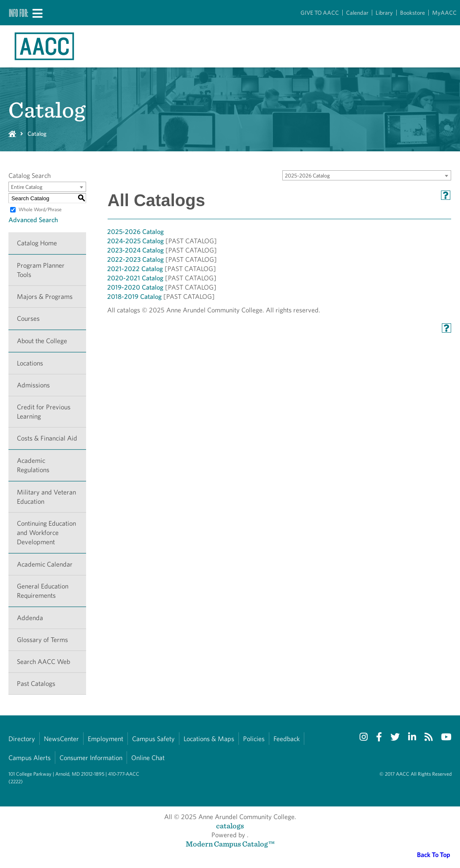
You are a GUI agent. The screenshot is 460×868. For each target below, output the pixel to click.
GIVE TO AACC (320, 13)
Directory (22, 739)
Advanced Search (33, 220)
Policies (254, 739)
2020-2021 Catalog (135, 278)
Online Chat (148, 758)
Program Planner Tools (41, 270)
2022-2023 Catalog (135, 259)
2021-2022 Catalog (135, 269)
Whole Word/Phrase (40, 209)
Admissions (33, 385)
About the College (42, 341)
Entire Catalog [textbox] (27, 187)
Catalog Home (37, 243)
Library (384, 13)
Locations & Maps (209, 739)
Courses (28, 318)
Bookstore (413, 13)
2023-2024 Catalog (135, 250)
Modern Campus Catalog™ (230, 844)
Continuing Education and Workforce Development (46, 533)
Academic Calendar (45, 564)
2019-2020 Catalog (135, 287)
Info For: (19, 13)
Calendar (357, 13)
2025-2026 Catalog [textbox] (307, 176)
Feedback (287, 739)
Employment (106, 739)
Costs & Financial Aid (47, 438)
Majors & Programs (45, 297)
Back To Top (434, 855)
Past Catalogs (36, 684)
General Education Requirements (43, 591)
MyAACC (444, 13)
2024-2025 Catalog (135, 241)
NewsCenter (61, 739)
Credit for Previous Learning (44, 412)
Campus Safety (153, 739)
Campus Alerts (30, 758)
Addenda (30, 618)
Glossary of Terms (42, 640)
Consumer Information (91, 758)
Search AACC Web (43, 662)
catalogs (230, 826)
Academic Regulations (33, 465)
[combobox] (367, 175)
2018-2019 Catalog (134, 297)
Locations (30, 363)
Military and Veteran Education (46, 497)
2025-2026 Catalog (135, 232)
